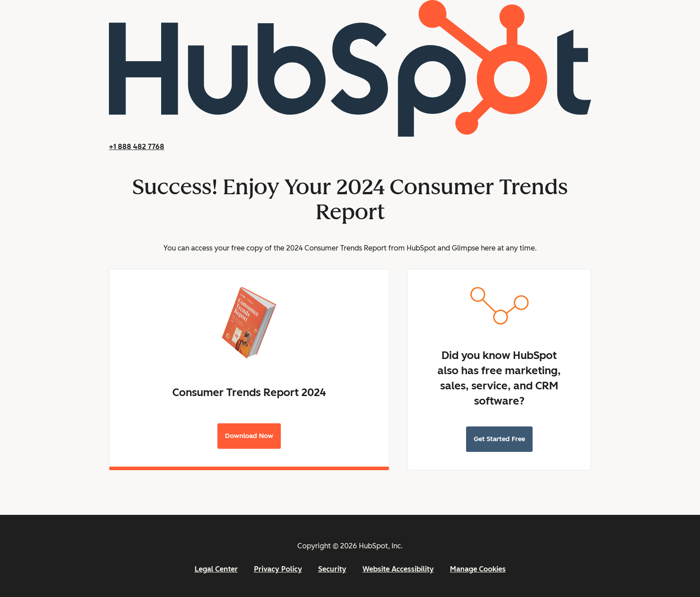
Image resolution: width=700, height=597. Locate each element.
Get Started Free (499, 439)
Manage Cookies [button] (478, 569)
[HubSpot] (350, 134)
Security (332, 569)
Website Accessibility (398, 569)
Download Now (249, 436)
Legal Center (216, 569)
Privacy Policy (278, 569)
